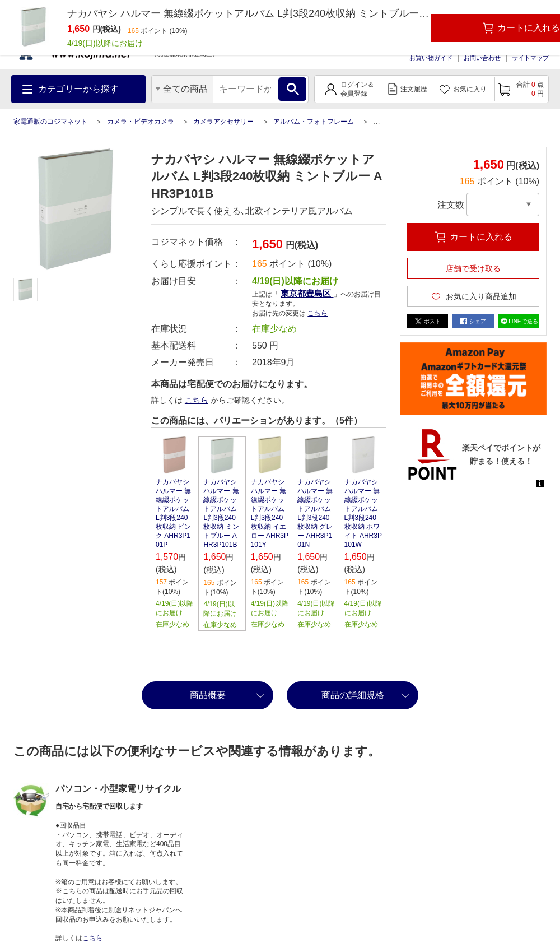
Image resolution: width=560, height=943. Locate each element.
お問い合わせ (482, 58)
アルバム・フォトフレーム (314, 122)
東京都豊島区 (307, 293)
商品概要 (208, 695)
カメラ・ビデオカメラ (141, 122)
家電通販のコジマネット (50, 122)
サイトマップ (530, 58)
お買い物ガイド (431, 58)
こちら (318, 313)
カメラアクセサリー (223, 122)
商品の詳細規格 (353, 695)
